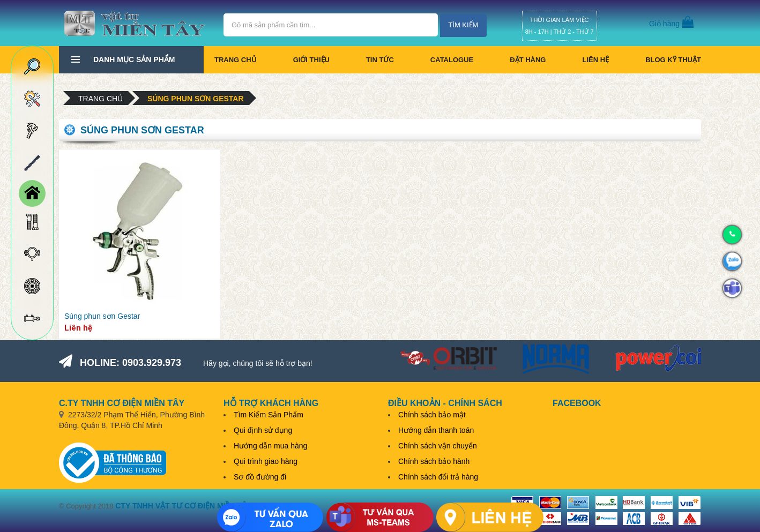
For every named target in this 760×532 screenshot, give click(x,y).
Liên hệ (595, 60)
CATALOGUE (452, 60)
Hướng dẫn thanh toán (436, 430)
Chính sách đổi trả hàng (438, 477)
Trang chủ (236, 60)
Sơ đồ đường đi (260, 477)
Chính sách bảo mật (432, 415)
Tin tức (380, 60)
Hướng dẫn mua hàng (270, 446)
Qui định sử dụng (263, 430)
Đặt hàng (528, 60)
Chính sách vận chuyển (438, 446)
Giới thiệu (311, 60)
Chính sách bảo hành (434, 461)
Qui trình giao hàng (266, 461)
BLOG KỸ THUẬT (673, 60)
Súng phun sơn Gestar (196, 99)
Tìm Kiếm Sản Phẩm (269, 415)
